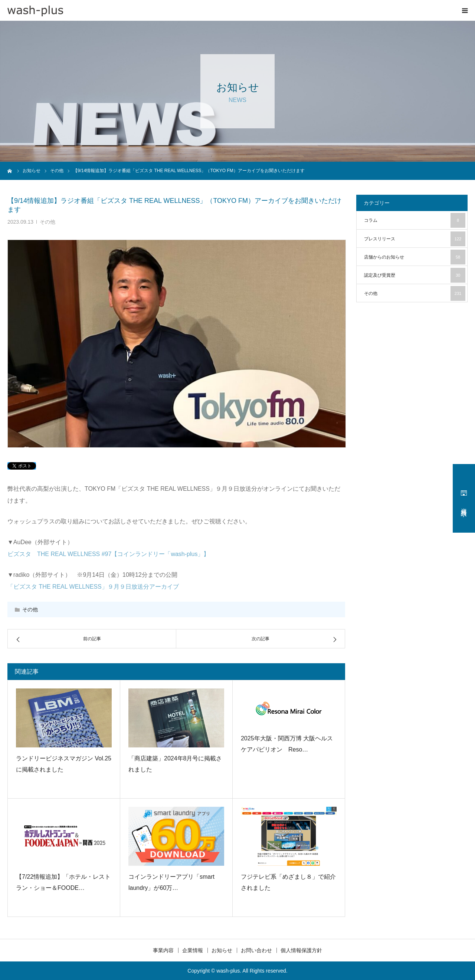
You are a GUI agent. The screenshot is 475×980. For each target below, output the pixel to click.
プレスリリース (415, 239)
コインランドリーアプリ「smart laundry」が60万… (171, 882)
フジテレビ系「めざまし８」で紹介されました (288, 882)
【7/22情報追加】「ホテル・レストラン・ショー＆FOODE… (63, 882)
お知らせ (222, 950)
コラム (415, 220)
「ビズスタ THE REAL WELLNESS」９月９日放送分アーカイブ (93, 587)
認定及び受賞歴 (415, 275)
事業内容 (163, 950)
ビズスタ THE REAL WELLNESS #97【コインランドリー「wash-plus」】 (108, 554)
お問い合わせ (256, 950)
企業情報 (193, 950)
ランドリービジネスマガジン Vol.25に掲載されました (64, 764)
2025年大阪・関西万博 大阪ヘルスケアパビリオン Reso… (287, 744)
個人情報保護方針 (301, 950)
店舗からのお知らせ (415, 257)
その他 (47, 222)
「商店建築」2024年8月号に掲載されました (175, 764)
